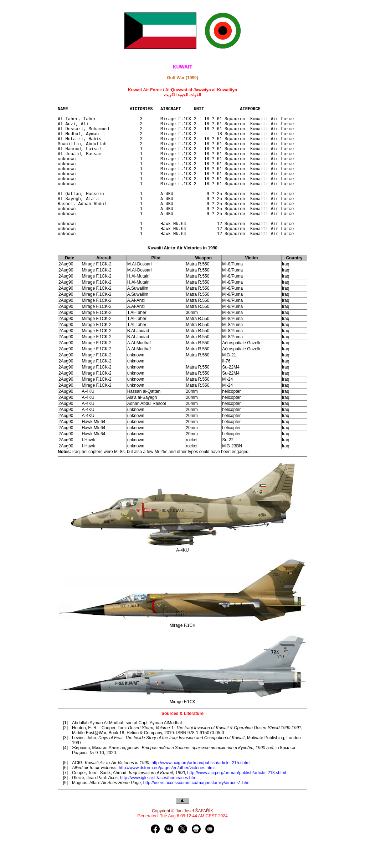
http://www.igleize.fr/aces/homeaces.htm (158, 807)
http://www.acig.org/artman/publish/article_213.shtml (237, 802)
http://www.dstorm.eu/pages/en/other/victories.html (167, 797)
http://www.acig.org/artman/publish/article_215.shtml (201, 792)
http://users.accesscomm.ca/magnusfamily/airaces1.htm (196, 812)
